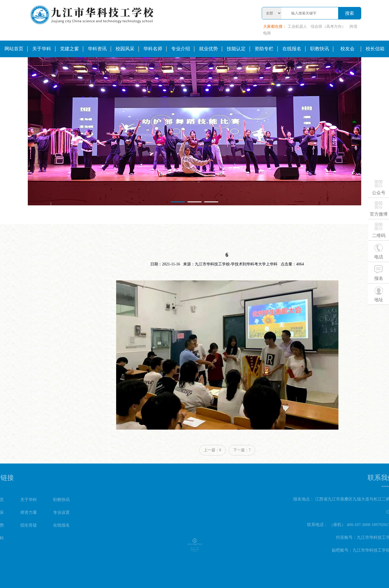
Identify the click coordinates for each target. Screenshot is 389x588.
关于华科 (42, 49)
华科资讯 (97, 49)
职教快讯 (320, 49)
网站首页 (14, 49)
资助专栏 (264, 49)
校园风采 (125, 49)
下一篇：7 (242, 456)
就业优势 (208, 49)
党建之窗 (69, 49)
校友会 (347, 49)
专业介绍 (181, 49)
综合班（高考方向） (328, 27)
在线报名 (292, 49)
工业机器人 (297, 27)
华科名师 (153, 49)
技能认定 (236, 49)
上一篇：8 (212, 456)
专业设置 (31, 512)
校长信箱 (375, 49)
